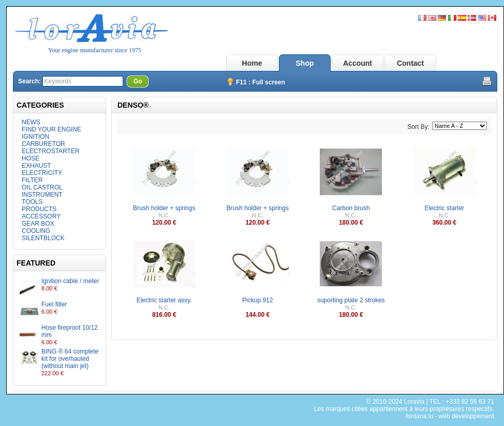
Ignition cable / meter (70, 281)
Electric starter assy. (164, 300)
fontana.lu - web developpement (450, 416)
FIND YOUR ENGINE (51, 129)
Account (358, 63)
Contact (410, 63)
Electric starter (444, 208)
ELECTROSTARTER (51, 151)
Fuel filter (54, 304)
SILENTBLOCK (43, 238)
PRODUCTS (39, 209)
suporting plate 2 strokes (351, 300)
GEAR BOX (38, 224)
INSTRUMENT (42, 195)
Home (252, 63)
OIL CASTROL (42, 187)
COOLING (36, 231)
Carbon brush (351, 208)
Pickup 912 (257, 300)
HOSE (31, 158)
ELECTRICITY (42, 173)
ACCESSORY (41, 216)
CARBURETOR (43, 144)
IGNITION (35, 137)
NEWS (31, 122)
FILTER (32, 180)
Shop (305, 63)
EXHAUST (36, 166)
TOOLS (32, 202)
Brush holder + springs (164, 208)
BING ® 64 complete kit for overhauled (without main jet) (70, 359)
